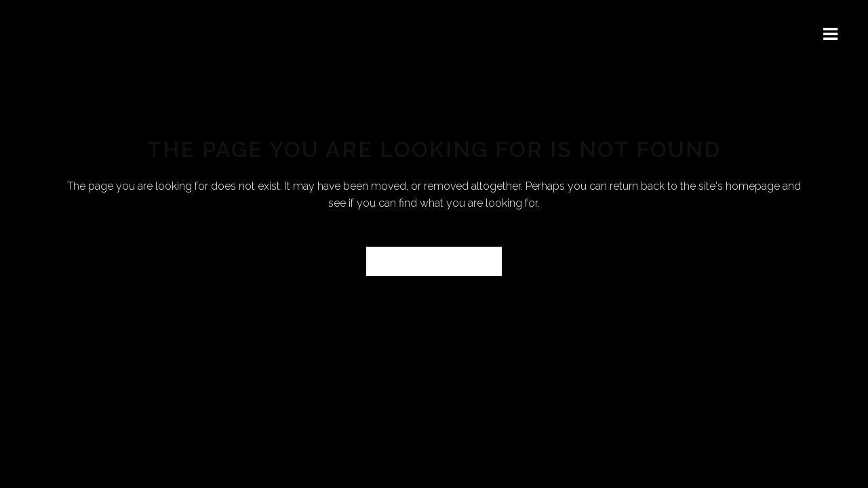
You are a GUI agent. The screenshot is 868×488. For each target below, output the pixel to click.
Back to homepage (434, 261)
